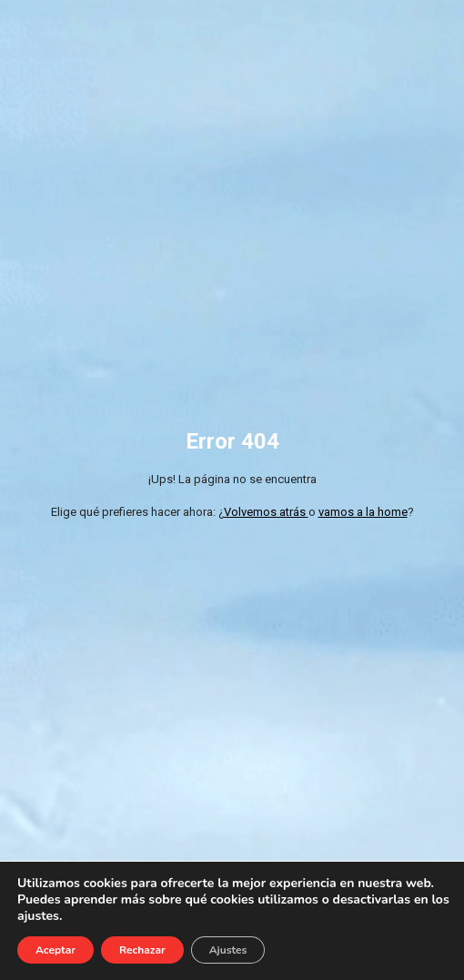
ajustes (38, 916)
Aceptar (55, 950)
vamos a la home (363, 512)
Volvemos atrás (266, 512)
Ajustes (228, 950)
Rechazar (142, 950)
